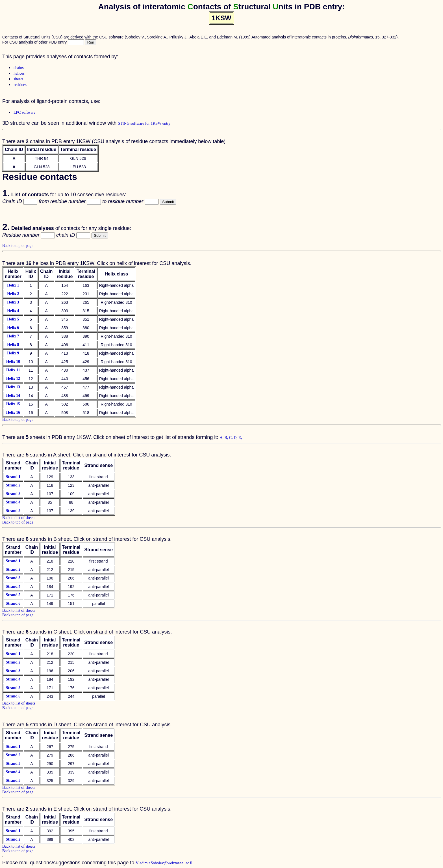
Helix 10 (13, 362)
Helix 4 (13, 311)
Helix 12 (13, 379)
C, (231, 438)
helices (19, 73)
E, (240, 438)
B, (227, 438)
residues (20, 85)
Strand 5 (13, 511)
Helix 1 (13, 285)
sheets (18, 79)
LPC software (24, 112)
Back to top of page (18, 246)
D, (236, 438)
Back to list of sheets (19, 518)
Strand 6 (13, 603)
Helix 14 (13, 396)
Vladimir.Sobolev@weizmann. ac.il (164, 863)
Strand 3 (13, 494)
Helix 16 (13, 413)
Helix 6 (13, 328)
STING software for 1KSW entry (144, 123)
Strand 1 (13, 477)
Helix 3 (13, 302)
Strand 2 (13, 485)
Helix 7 (13, 336)
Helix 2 (13, 294)
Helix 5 (13, 319)
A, (222, 438)
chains (19, 68)
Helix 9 (13, 353)
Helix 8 (13, 345)
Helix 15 (13, 404)
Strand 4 (13, 502)
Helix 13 (13, 387)
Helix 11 (13, 370)
